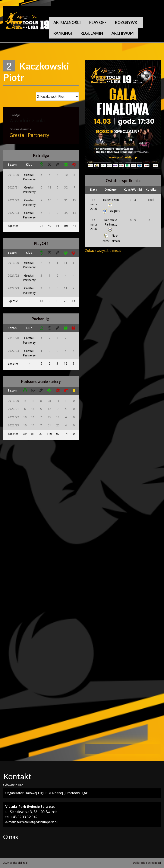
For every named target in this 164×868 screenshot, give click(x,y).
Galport (111, 211)
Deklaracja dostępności (147, 863)
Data (94, 190)
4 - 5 (133, 220)
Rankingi (63, 33)
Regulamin (92, 33)
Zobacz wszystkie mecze (103, 251)
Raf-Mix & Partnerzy (111, 225)
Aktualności (67, 22)
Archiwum (123, 33)
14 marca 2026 (94, 204)
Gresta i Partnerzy (29, 135)
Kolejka (151, 190)
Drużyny (111, 190)
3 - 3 (133, 200)
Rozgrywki (127, 22)
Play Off (98, 22)
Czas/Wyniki (133, 190)
